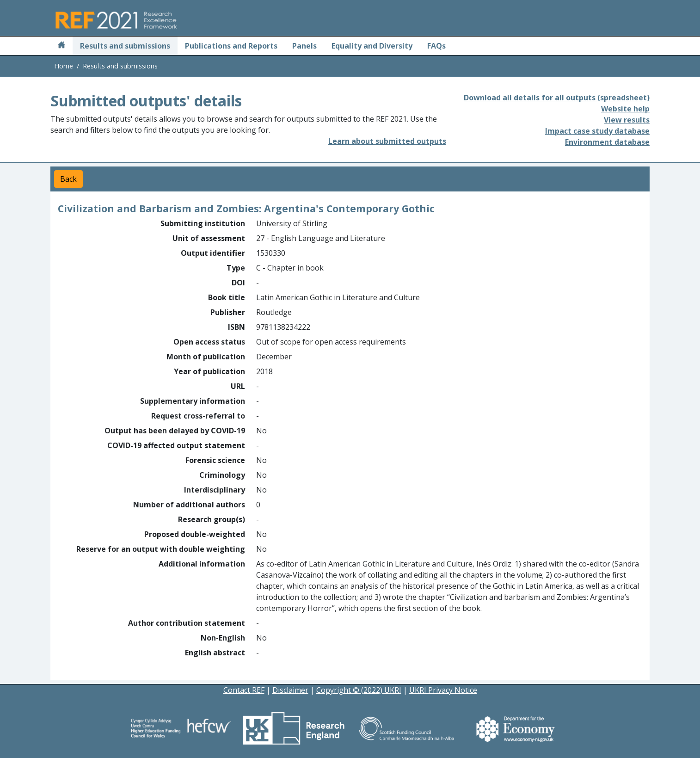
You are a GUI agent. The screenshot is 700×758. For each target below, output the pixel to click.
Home (64, 66)
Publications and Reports (231, 46)
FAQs (436, 46)
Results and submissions (125, 46)
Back (68, 179)
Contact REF (244, 690)
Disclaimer (290, 690)
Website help (625, 109)
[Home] (61, 46)
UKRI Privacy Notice (443, 690)
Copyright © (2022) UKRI (359, 690)
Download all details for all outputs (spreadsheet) (557, 98)
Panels (304, 46)
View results (627, 120)
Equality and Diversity (372, 46)
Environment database (607, 142)
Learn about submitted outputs (387, 141)
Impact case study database (597, 131)
